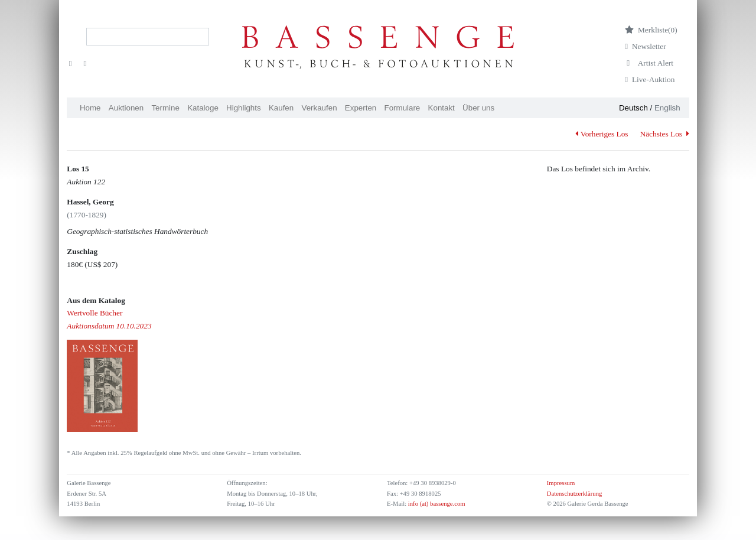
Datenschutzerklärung (575, 494)
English (667, 108)
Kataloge (203, 108)
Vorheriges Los (602, 134)
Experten (361, 108)
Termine (165, 108)
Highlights (244, 108)
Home (90, 108)
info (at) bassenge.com (436, 504)
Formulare (403, 108)
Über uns (478, 108)
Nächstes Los (665, 134)
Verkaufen (320, 108)
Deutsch (633, 108)
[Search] (148, 37)
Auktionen (126, 108)
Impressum (561, 483)
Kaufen (281, 108)
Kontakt (441, 108)
